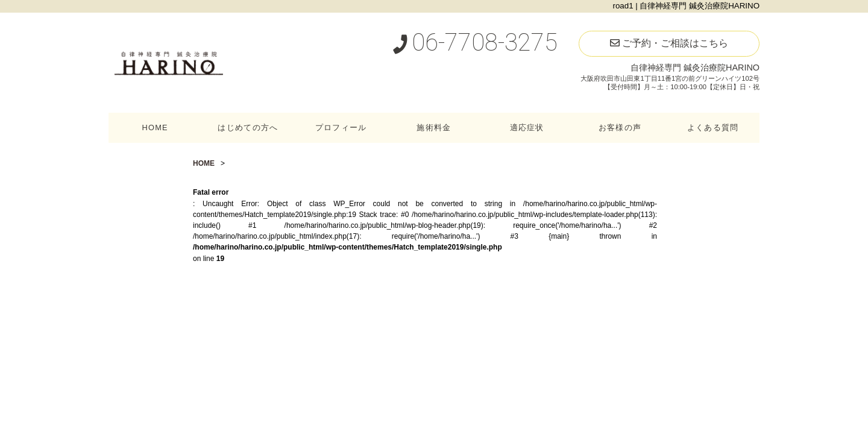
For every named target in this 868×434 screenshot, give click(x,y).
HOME (155, 127)
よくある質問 (713, 127)
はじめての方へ (248, 127)
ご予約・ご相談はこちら (669, 43)
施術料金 (434, 127)
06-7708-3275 (475, 42)
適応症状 (527, 127)
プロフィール (341, 127)
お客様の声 (620, 127)
